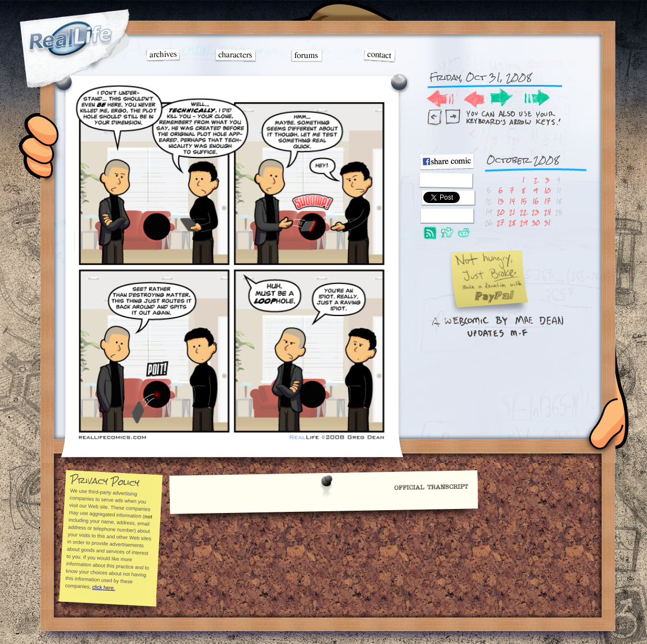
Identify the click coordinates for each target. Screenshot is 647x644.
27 (501, 222)
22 (523, 212)
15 (524, 201)
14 (512, 201)
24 (548, 212)
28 (512, 222)
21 (512, 212)
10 (547, 190)
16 (535, 201)
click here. (104, 587)
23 (535, 212)
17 (547, 201)
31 (547, 222)
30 (536, 222)
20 (501, 212)
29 (524, 222)
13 (501, 201)
